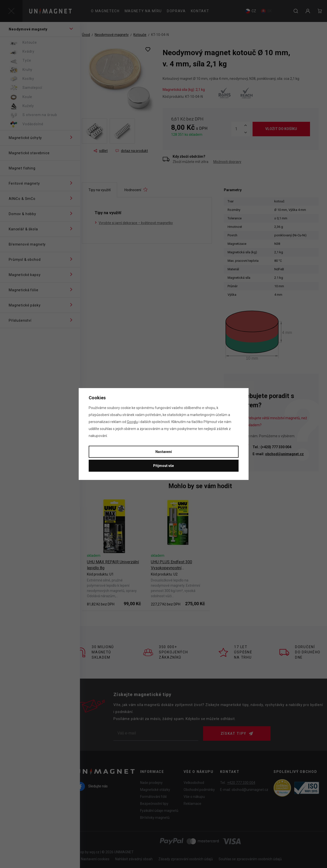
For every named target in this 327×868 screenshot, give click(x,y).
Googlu (132, 422)
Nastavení (164, 452)
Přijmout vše (163, 466)
